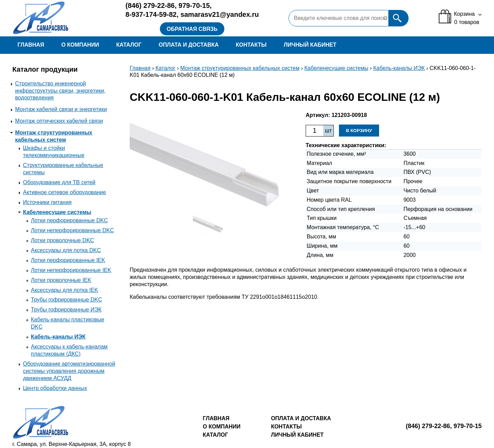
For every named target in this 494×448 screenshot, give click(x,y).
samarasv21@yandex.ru (220, 14)
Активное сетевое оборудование (64, 192)
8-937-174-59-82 (151, 14)
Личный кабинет (310, 45)
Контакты (251, 45)
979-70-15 (194, 5)
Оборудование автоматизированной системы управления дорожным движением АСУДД (69, 371)
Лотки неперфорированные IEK (71, 270)
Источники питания (47, 202)
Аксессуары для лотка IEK (64, 290)
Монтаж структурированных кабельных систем (240, 68)
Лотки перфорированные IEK (68, 260)
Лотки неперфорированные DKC (72, 230)
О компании (80, 45)
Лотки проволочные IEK (61, 280)
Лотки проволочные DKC (62, 240)
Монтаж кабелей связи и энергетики (61, 109)
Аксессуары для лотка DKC (66, 250)
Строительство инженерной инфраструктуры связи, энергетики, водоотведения (60, 91)
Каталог (129, 45)
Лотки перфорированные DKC (69, 220)
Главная (31, 45)
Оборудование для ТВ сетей (59, 182)
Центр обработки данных (55, 388)
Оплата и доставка (189, 45)
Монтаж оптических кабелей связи (59, 121)
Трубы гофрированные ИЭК (66, 310)
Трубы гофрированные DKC (67, 300)
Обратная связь (192, 29)
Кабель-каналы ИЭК (58, 337)
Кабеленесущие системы (57, 212)
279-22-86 (150, 5)
